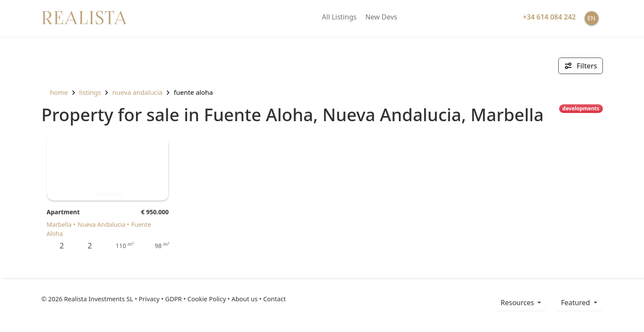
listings (90, 92)
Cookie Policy (207, 299)
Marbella (59, 224)
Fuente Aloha (193, 92)
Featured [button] (576, 303)
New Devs (381, 17)
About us (244, 299)
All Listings (339, 17)
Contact (275, 299)
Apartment (63, 212)
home (55, 92)
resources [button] (518, 303)
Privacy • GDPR (160, 299)
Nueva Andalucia (137, 92)
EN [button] (591, 18)
